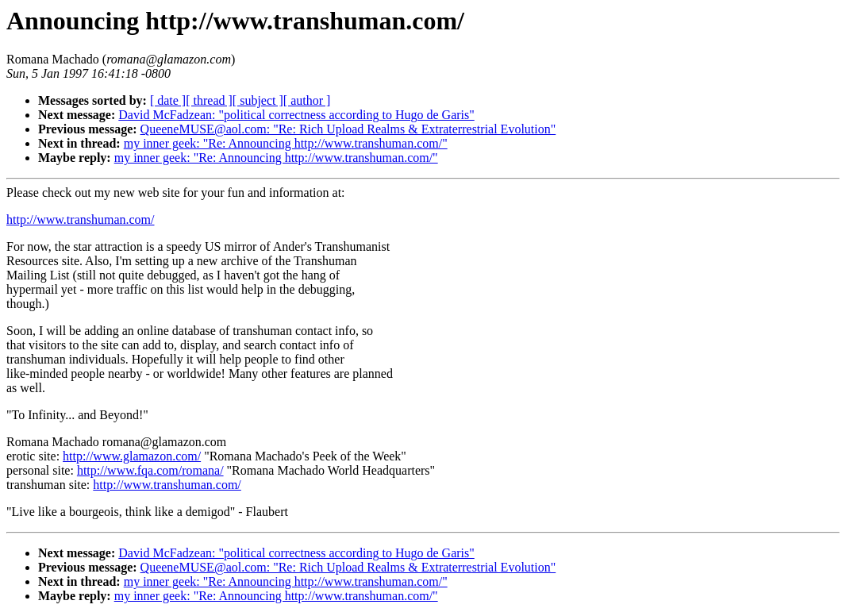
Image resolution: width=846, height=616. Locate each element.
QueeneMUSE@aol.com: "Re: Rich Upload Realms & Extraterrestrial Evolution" (348, 129)
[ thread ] (209, 100)
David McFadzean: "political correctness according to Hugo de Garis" (296, 115)
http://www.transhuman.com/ (81, 219)
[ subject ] (258, 100)
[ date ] (168, 100)
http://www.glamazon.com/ (132, 456)
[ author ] (307, 100)
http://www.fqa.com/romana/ (150, 470)
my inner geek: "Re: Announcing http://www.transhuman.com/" (286, 143)
